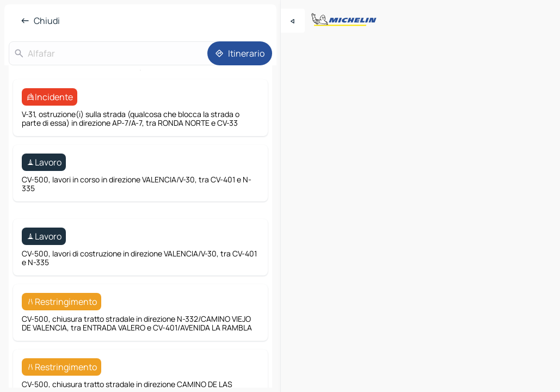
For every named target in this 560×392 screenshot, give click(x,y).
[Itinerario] (240, 53)
